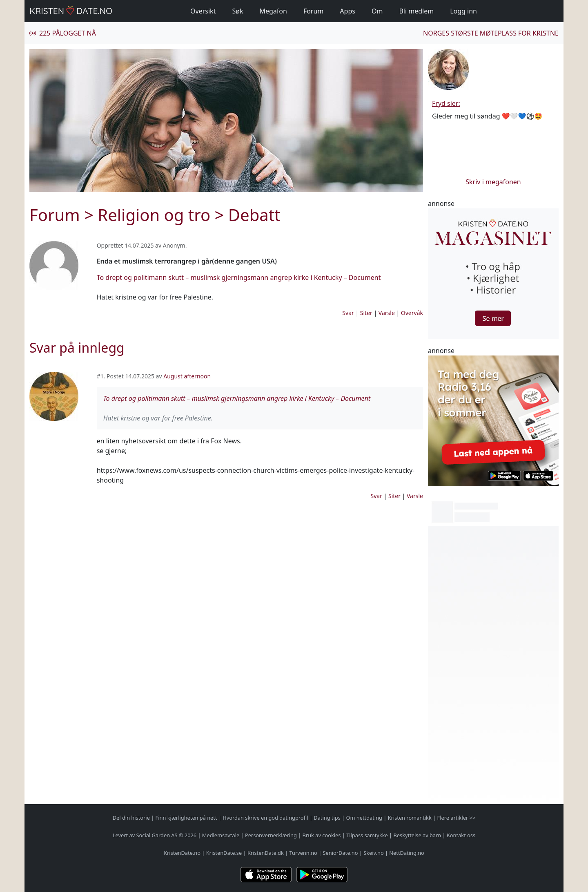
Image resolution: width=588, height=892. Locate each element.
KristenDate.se (224, 853)
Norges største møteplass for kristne (491, 33)
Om (377, 11)
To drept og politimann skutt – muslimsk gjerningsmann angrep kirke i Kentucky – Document (239, 277)
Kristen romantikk (410, 818)
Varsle (387, 313)
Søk (237, 11)
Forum (313, 11)
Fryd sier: (446, 103)
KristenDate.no (182, 853)
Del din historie (131, 818)
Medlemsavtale (221, 835)
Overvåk (412, 313)
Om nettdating (364, 818)
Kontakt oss (461, 835)
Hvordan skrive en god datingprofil (265, 818)
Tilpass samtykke (367, 835)
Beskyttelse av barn (418, 835)
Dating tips (327, 818)
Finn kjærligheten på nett (186, 818)
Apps (347, 11)
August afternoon (187, 376)
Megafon (273, 11)
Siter (366, 313)
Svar (348, 313)
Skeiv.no (373, 853)
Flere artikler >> (456, 818)
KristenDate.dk (266, 853)
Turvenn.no (303, 853)
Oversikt (203, 11)
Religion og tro (154, 215)
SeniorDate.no (341, 853)
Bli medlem (416, 11)
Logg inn (463, 11)
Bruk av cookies (322, 835)
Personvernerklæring (271, 835)
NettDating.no (406, 853)
